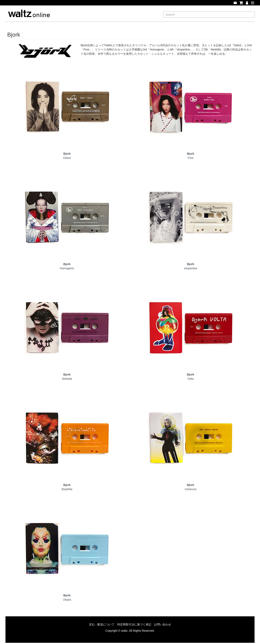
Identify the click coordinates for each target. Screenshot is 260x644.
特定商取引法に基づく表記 (134, 624)
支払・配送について (102, 624)
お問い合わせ (163, 624)
